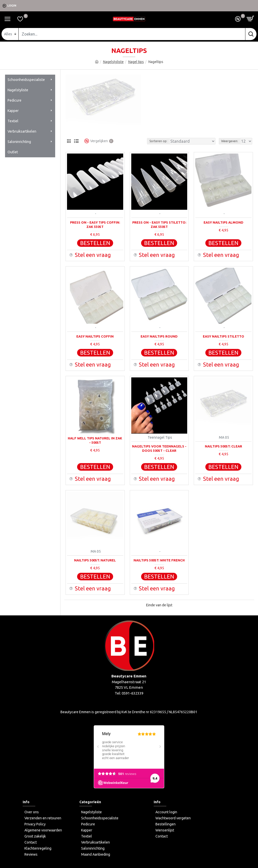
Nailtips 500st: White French (159, 560)
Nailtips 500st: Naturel (95, 560)
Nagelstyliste (113, 62)
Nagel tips (136, 62)
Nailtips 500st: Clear (223, 446)
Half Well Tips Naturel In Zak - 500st (95, 440)
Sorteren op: (158, 141)
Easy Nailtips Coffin (95, 336)
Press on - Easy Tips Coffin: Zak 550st (95, 225)
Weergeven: (230, 141)
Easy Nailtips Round (159, 336)
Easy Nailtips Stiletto (223, 336)
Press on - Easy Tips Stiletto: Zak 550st (159, 225)
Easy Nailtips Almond (223, 222)
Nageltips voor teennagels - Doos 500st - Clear (159, 448)
